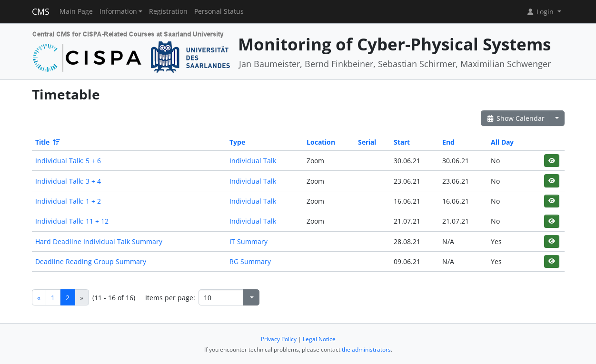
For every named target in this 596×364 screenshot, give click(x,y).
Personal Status (219, 11)
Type (237, 142)
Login (541, 12)
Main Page (76, 11)
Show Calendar (516, 118)
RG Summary (250, 261)
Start (402, 142)
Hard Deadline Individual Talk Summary (99, 241)
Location (321, 142)
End (448, 142)
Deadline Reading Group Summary (91, 261)
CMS (41, 11)
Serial (367, 142)
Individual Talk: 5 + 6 (68, 161)
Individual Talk (253, 161)
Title (47, 142)
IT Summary (248, 241)
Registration (168, 11)
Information (118, 11)
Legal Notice (319, 339)
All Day (502, 142)
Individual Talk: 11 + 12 (72, 221)
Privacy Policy (279, 339)
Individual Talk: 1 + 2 (68, 201)
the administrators (366, 349)
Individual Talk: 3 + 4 (68, 181)
